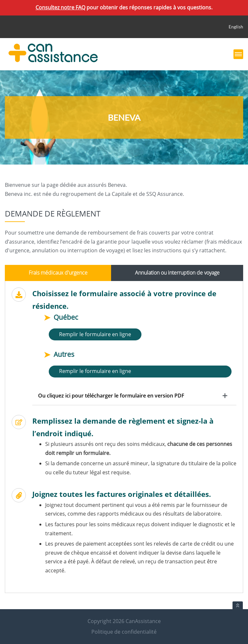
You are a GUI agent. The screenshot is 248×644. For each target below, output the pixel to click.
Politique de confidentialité (124, 632)
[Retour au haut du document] (238, 605)
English (236, 27)
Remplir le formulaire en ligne (95, 334)
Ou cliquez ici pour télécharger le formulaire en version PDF (111, 396)
